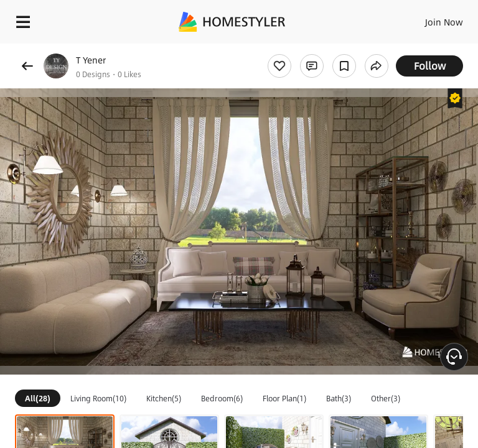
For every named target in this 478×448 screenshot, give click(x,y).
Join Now (444, 22)
